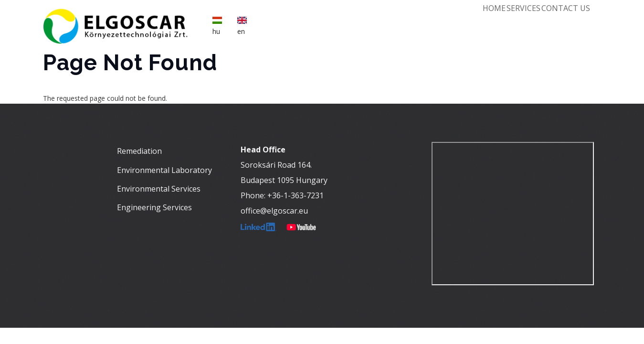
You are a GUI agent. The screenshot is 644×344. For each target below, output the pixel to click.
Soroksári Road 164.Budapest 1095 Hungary (284, 176)
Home (468, 22)
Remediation (139, 154)
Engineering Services (154, 210)
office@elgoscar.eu (274, 214)
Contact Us (561, 22)
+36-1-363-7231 (296, 199)
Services (508, 22)
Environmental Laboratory (164, 173)
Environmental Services (159, 192)
